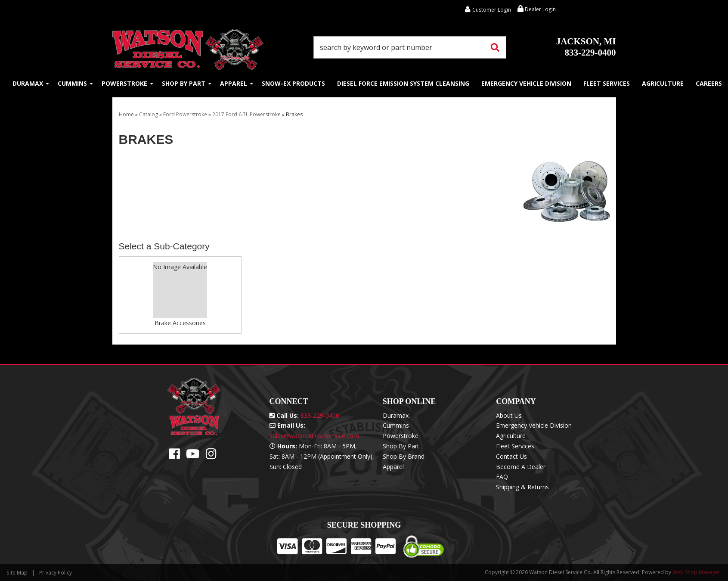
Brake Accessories (180, 323)
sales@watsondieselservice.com (314, 436)
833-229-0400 (586, 47)
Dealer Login (537, 9)
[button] (410, 47)
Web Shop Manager (696, 572)
